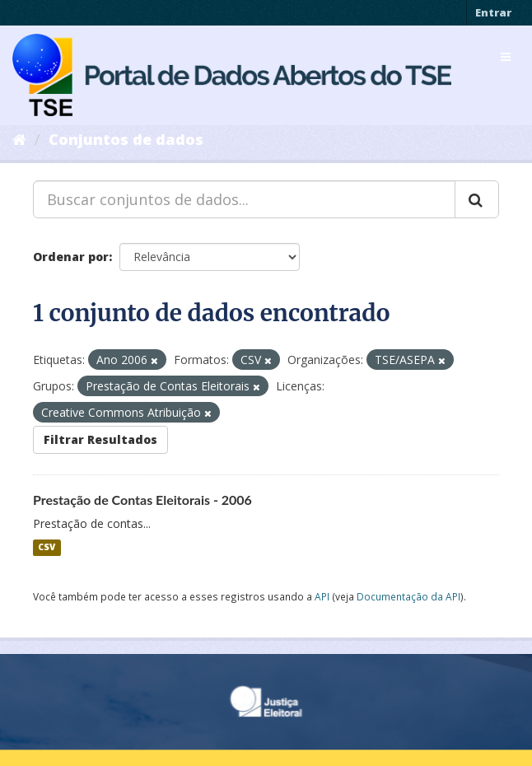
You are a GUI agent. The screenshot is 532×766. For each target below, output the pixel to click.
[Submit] (477, 199)
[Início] (19, 139)
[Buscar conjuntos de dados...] (244, 199)
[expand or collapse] (506, 57)
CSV (47, 548)
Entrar (493, 12)
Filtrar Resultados (100, 439)
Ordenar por (71, 257)
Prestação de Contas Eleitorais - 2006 (142, 500)
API (322, 596)
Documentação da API (408, 596)
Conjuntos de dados (126, 139)
